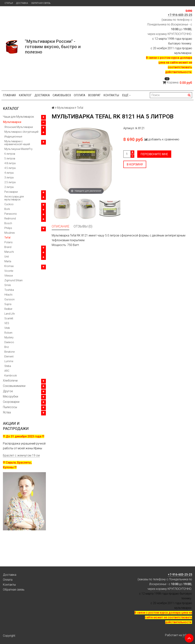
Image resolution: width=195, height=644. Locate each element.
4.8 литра (10, 163)
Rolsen (8, 333)
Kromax (9, 266)
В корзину (135, 164)
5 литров (10, 158)
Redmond (10, 219)
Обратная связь (41, 3)
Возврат (94, 95)
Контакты (111, 95)
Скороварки (11, 402)
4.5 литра (10, 168)
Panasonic (11, 214)
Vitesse (9, 276)
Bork (7, 209)
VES (7, 323)
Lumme (9, 361)
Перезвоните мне (154, 154)
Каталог (25, 95)
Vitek (7, 328)
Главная (9, 95)
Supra (8, 304)
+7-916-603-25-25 (180, 15)
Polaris (8, 242)
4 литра (9, 173)
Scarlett (9, 318)
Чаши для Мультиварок (18, 117)
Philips (8, 228)
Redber (8, 309)
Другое (8, 391)
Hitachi (8, 295)
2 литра (9, 187)
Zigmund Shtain (14, 280)
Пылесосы (10, 407)
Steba (8, 366)
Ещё (126, 95)
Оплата (79, 95)
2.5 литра (10, 182)
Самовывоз (62, 95)
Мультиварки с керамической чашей (17, 143)
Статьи (9, 3)
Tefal (7, 238)
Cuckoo (9, 204)
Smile (8, 285)
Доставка (22, 3)
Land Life (10, 314)
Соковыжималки (14, 386)
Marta (8, 261)
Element (9, 356)
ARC (7, 371)
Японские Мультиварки (19, 127)
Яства (7, 412)
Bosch (8, 223)
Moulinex (10, 233)
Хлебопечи (10, 381)
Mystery (9, 337)
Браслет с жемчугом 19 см (21, 455)
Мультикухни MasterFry (18, 149)
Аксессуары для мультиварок (14, 198)
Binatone (10, 352)
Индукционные (13, 137)
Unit (7, 257)
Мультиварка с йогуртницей (21, 132)
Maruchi (9, 252)
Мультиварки (12, 122)
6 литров (10, 154)
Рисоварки (11, 192)
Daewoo (9, 342)
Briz (7, 347)
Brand (8, 247)
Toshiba (9, 290)
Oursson (10, 299)
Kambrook (11, 376)
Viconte (9, 271)
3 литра (9, 178)
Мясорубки (11, 396)
